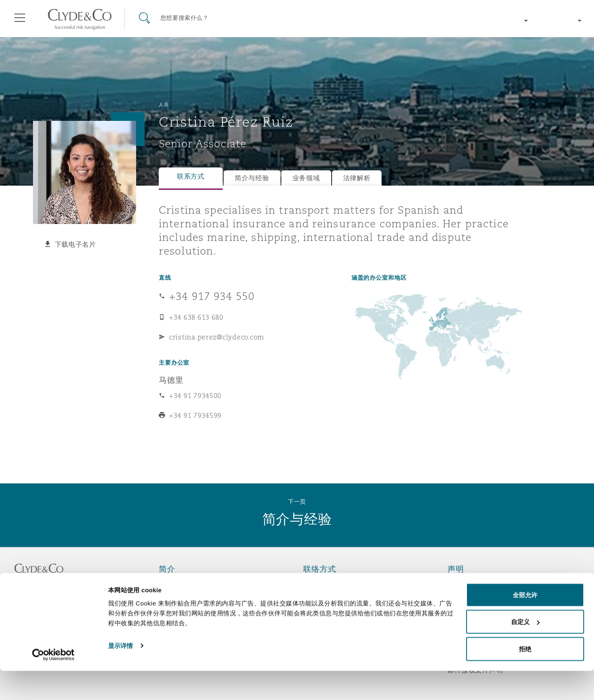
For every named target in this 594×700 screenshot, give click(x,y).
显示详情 (120, 675)
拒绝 (525, 678)
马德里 (171, 380)
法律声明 (461, 583)
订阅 (310, 598)
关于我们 (173, 583)
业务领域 (306, 178)
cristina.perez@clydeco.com (217, 337)
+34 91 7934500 (195, 396)
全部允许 (525, 624)
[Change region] (507, 21)
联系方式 (191, 176)
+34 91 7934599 (195, 415)
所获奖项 (173, 598)
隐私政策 (461, 598)
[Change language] (561, 21)
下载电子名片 (75, 244)
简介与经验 (252, 178)
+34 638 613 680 (196, 317)
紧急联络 (327, 583)
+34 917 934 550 (212, 296)
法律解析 (357, 178)
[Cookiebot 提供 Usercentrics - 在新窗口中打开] (53, 684)
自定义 (525, 651)
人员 (164, 104)
